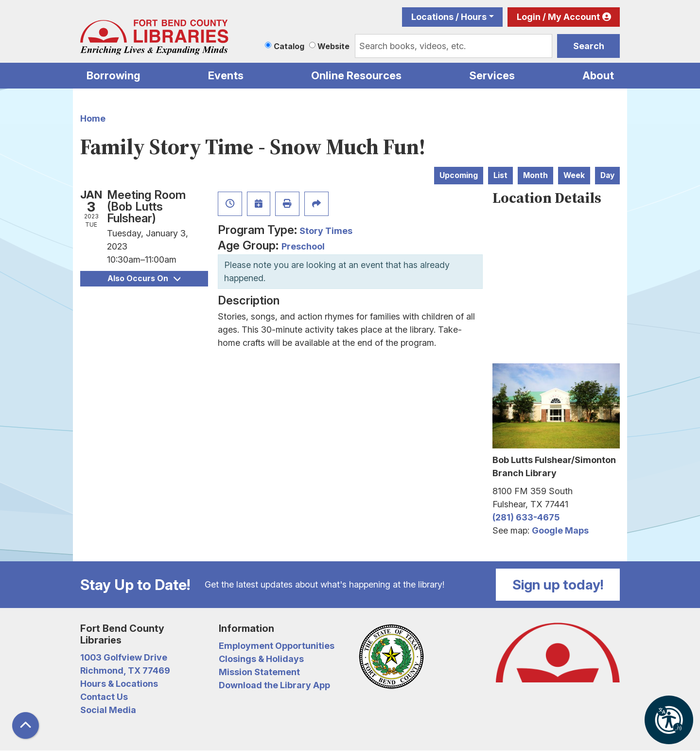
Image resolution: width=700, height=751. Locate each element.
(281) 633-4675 (526, 517)
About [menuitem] (598, 75)
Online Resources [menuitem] (356, 75)
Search (589, 46)
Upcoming (459, 175)
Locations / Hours (449, 17)
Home (93, 118)
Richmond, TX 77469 (125, 671)
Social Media (108, 710)
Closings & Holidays (261, 659)
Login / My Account (558, 17)
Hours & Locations (119, 684)
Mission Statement (259, 672)
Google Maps (560, 530)
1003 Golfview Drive (124, 657)
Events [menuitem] (226, 75)
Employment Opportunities (277, 646)
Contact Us (104, 697)
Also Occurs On (144, 278)
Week (574, 175)
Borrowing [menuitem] (114, 75)
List (500, 175)
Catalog (289, 46)
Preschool (303, 246)
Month (535, 175)
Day (607, 175)
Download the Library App (274, 685)
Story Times (326, 231)
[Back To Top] (26, 725)
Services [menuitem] (492, 75)
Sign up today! (558, 585)
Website (333, 46)
